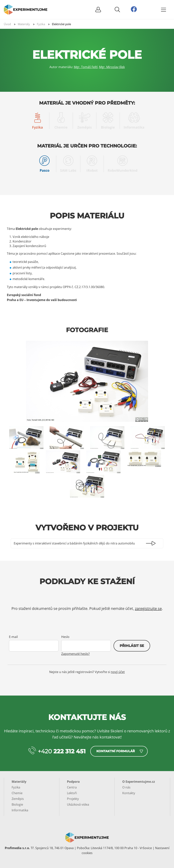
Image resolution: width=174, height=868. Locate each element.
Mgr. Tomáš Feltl (86, 67)
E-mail (13, 637)
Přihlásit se (132, 646)
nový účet (118, 672)
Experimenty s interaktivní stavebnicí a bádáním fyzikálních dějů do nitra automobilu (74, 543)
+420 (62, 751)
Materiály (19, 782)
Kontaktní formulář (116, 751)
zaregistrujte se (148, 608)
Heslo (65, 637)
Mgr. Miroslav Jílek (112, 67)
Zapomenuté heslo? (75, 654)
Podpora (73, 782)
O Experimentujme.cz (139, 782)
